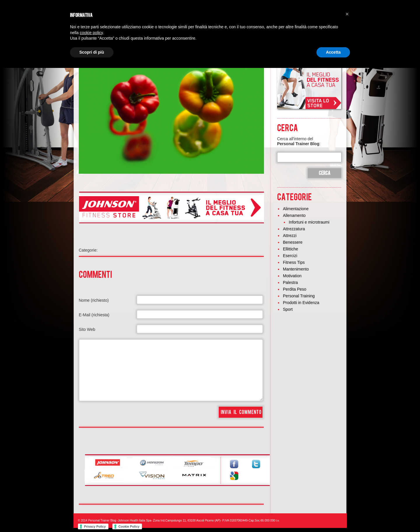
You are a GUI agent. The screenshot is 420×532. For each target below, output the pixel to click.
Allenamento (294, 215)
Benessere (293, 242)
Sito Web (87, 329)
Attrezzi (290, 236)
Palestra (290, 282)
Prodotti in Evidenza (301, 303)
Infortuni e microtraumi (309, 222)
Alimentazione (296, 209)
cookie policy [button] (91, 33)
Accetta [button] (333, 52)
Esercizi (290, 256)
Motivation (292, 276)
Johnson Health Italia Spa (134, 520)
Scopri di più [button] (92, 52)
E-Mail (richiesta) (94, 315)
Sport (288, 309)
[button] (347, 14)
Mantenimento (296, 269)
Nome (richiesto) (94, 300)
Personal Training (299, 296)
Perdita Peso (295, 289)
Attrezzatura (294, 229)
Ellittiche (290, 249)
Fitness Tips (294, 262)
